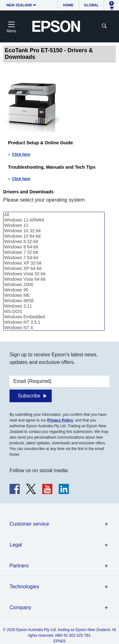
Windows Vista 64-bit (54, 279)
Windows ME (54, 295)
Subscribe (29, 396)
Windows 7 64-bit (54, 258)
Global (91, 5)
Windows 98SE (54, 301)
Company (20, 607)
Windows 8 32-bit (54, 242)
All (54, 215)
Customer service (29, 524)
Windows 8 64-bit (54, 247)
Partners (19, 566)
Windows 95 (54, 290)
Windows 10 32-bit (54, 231)
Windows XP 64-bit (54, 269)
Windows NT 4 (54, 328)
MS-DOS (54, 312)
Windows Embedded (54, 317)
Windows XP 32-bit (54, 263)
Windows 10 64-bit (54, 236)
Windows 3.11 (54, 306)
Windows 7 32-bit (54, 252)
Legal (16, 545)
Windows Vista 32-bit (54, 274)
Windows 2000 (54, 285)
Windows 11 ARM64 (54, 220)
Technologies (24, 587)
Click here (21, 154)
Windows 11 (54, 225)
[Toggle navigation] (11, 26)
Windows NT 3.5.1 (54, 322)
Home (68, 5)
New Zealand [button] (19, 5)
